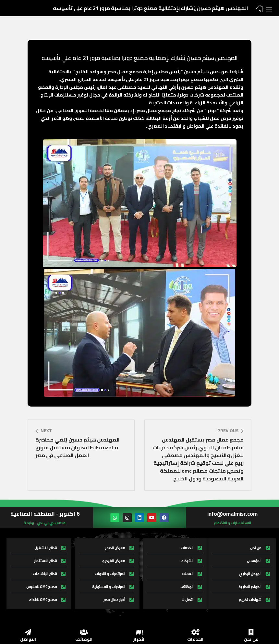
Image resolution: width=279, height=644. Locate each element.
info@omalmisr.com (232, 514)
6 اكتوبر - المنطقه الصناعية (45, 514)
